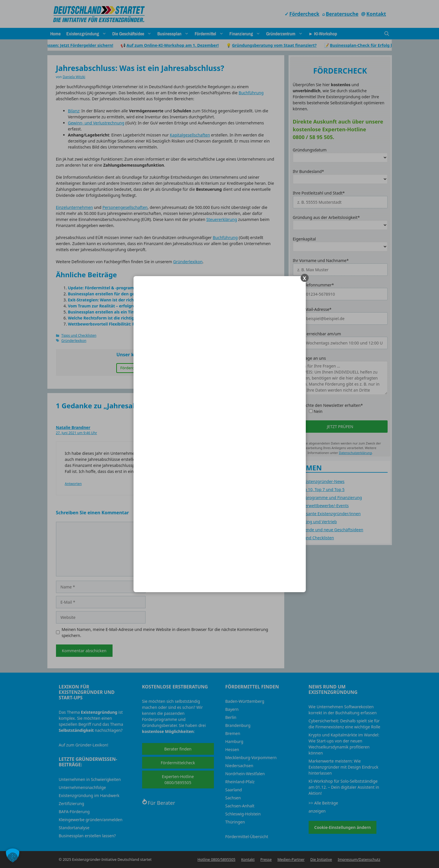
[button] (13, 855)
